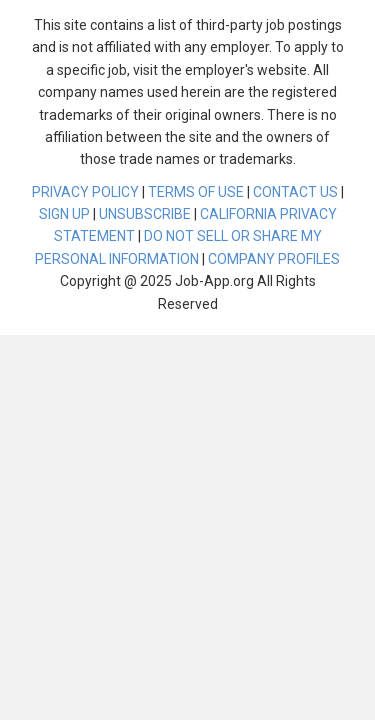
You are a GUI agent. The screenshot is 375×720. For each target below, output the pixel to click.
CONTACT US (295, 192)
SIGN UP (64, 214)
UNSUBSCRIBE (145, 214)
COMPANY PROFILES (274, 259)
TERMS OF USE (196, 192)
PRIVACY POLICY (85, 192)
